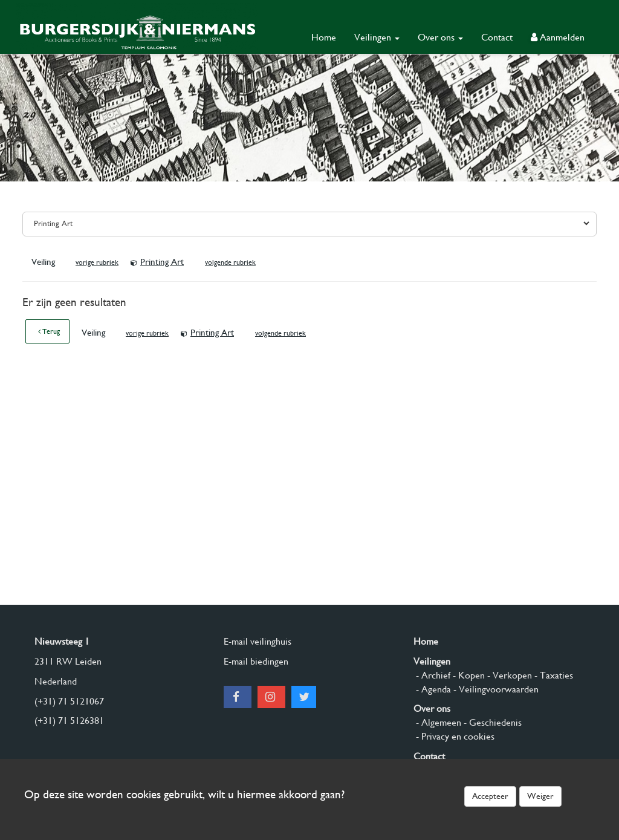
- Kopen (468, 675)
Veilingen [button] (377, 37)
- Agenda (432, 689)
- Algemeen (437, 722)
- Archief (432, 675)
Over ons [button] (440, 37)
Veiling (44, 262)
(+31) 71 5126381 (69, 721)
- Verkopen (508, 675)
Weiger (540, 796)
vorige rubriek (97, 262)
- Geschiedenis (491, 722)
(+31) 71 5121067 (69, 701)
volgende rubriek (230, 262)
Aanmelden (558, 37)
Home (324, 37)
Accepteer (490, 796)
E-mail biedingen (256, 661)
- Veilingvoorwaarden (495, 689)
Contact (497, 37)
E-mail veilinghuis (258, 641)
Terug (49, 331)
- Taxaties (553, 675)
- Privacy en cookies (454, 736)
